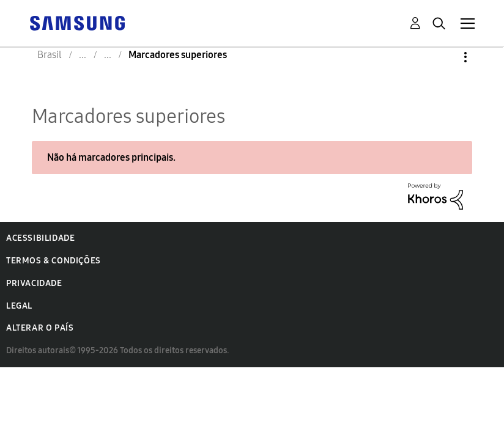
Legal (19, 306)
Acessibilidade (40, 238)
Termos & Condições (54, 261)
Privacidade (34, 283)
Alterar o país (40, 328)
